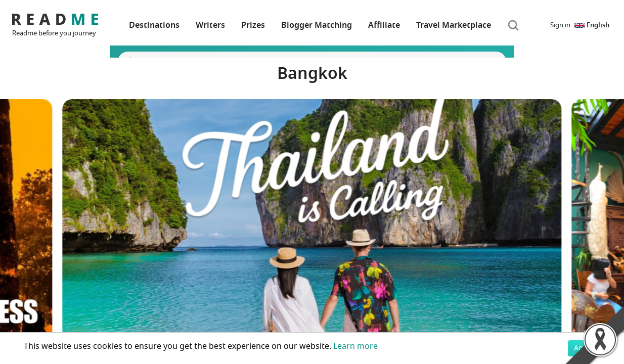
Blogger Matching (317, 25)
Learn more (355, 346)
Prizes (253, 25)
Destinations (154, 25)
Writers (210, 25)
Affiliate (384, 25)
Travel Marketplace (454, 25)
